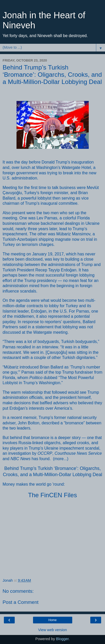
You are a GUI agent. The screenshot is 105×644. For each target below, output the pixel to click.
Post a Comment (21, 602)
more (59, 459)
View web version (53, 630)
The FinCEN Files (53, 495)
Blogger (62, 639)
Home (52, 620)
